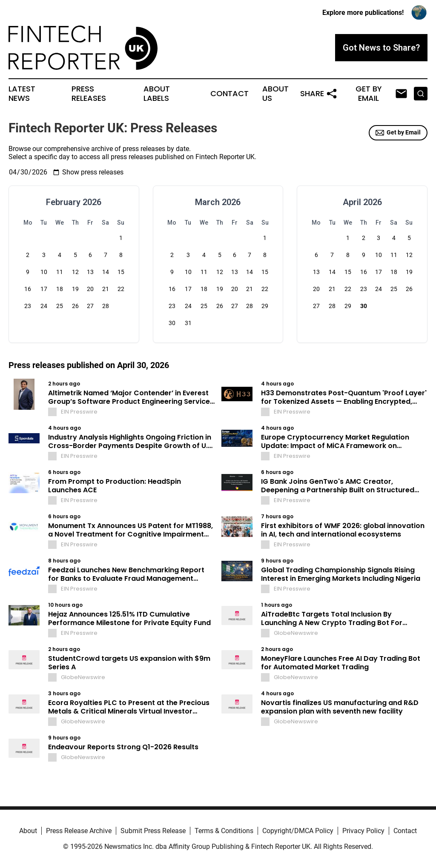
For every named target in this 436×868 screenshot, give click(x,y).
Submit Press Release (153, 831)
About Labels (157, 94)
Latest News (22, 94)
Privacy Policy (363, 831)
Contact (229, 94)
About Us (275, 94)
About (28, 831)
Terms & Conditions (224, 831)
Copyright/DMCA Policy (298, 831)
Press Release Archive (79, 831)
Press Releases (89, 94)
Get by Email (398, 133)
